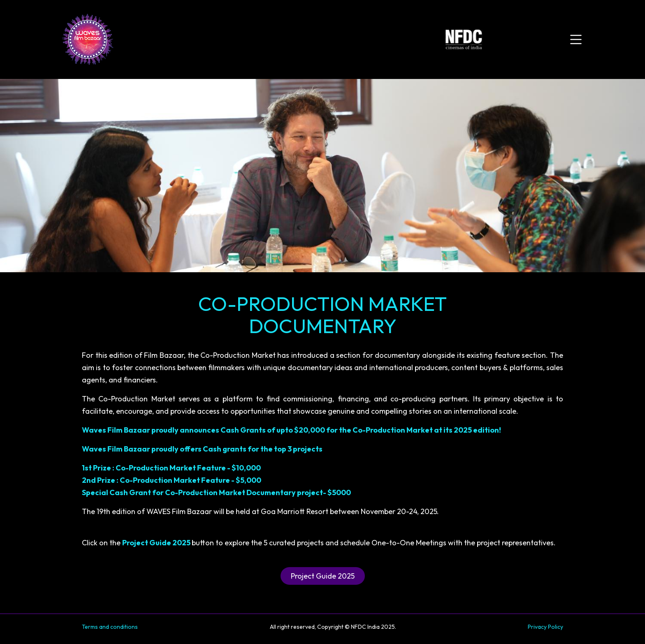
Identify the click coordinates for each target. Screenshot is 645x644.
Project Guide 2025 (323, 576)
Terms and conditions (110, 627)
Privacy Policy (545, 627)
